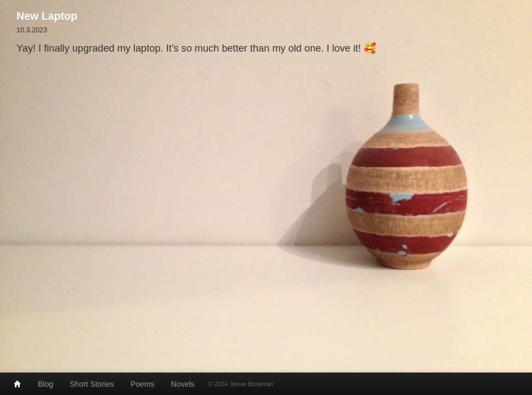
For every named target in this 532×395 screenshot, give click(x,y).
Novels (183, 384)
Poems (143, 384)
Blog (46, 384)
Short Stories (92, 384)
